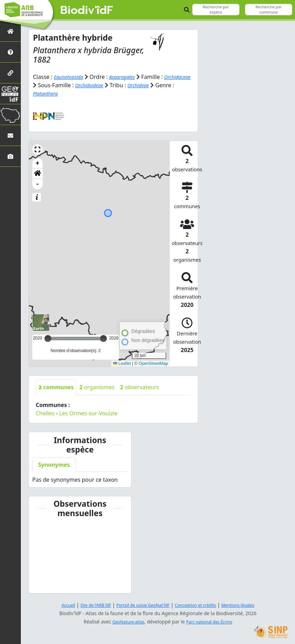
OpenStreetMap (153, 363)
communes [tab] (56, 387)
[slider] (103, 338)
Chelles (45, 413)
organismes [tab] (97, 387)
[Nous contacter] (10, 135)
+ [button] (38, 163)
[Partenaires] (10, 73)
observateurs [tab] (140, 387)
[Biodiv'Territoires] (10, 115)
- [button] (38, 184)
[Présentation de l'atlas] (10, 52)
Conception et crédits (201, 605)
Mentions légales (250, 605)
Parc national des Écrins (212, 622)
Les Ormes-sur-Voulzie (88, 413)
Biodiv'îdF (87, 10)
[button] (37, 149)
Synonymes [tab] (54, 464)
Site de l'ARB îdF (86, 605)
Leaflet (122, 363)
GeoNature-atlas (125, 622)
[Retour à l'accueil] (10, 31)
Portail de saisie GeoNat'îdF (141, 605)
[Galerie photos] (10, 156)
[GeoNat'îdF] (10, 94)
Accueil (55, 605)
